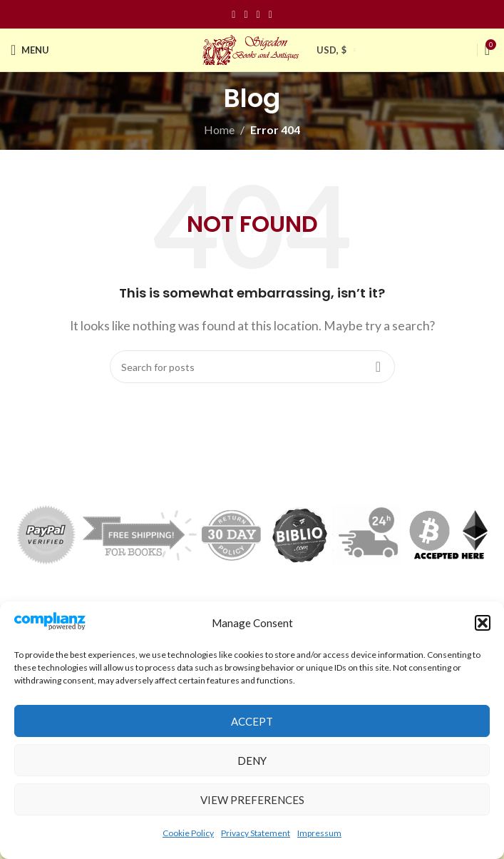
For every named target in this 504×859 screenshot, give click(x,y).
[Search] (252, 367)
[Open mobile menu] (30, 50)
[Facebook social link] (233, 15)
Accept (252, 721)
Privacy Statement (256, 833)
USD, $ (331, 50)
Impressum (319, 833)
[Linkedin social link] (271, 15)
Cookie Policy (188, 833)
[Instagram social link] (246, 15)
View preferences (252, 800)
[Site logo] (252, 48)
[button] (483, 623)
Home (219, 129)
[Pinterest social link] (258, 15)
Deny (252, 761)
